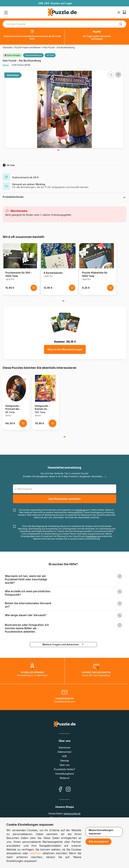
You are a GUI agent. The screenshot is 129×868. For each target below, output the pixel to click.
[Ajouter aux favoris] (118, 75)
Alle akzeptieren (99, 842)
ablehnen (36, 853)
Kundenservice (93, 536)
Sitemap (65, 761)
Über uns (64, 765)
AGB (64, 756)
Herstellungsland (64, 774)
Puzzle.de (80, 510)
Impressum (64, 747)
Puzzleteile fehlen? (64, 769)
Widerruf (64, 778)
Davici (6, 65)
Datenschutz (64, 752)
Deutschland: (64, 813)
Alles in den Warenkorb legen (65, 349)
